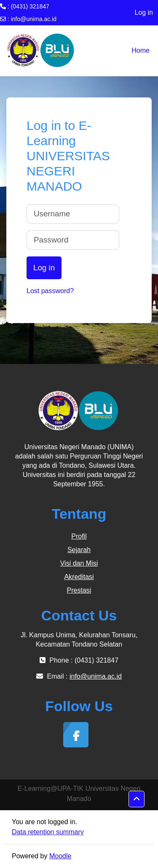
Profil (79, 536)
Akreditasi (79, 577)
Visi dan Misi (79, 563)
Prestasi (79, 590)
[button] (137, 799)
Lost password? (50, 291)
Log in (144, 12)
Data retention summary (48, 832)
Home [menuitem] (141, 50)
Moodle (60, 856)
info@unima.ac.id (34, 19)
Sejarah (79, 550)
